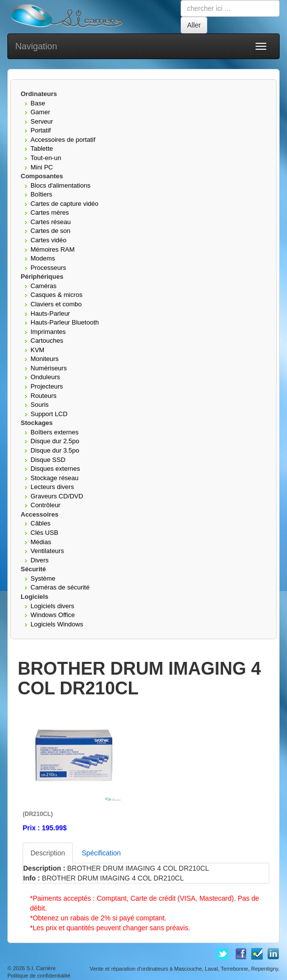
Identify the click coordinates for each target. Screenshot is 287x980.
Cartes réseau (51, 222)
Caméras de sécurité (60, 587)
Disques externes (55, 469)
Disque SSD (48, 460)
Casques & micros (56, 295)
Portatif (41, 130)
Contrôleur (46, 505)
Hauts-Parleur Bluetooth (65, 322)
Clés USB (44, 533)
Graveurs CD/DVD (57, 496)
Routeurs (44, 396)
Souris (40, 405)
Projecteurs (47, 386)
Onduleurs (45, 377)
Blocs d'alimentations (61, 185)
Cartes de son (50, 231)
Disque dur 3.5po (55, 450)
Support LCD (49, 414)
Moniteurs (45, 359)
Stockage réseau (55, 478)
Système (43, 578)
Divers (40, 560)
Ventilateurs (47, 551)
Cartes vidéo (48, 240)
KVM (37, 350)
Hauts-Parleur (50, 313)
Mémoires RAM (53, 249)
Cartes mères (50, 212)
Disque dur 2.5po (55, 441)
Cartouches (47, 341)
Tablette (42, 148)
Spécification (101, 853)
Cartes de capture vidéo (64, 204)
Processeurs (48, 268)
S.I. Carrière (41, 968)
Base (38, 103)
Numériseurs (49, 368)
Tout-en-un (46, 158)
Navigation (36, 46)
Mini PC (42, 167)
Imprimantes (48, 332)
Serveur (42, 121)
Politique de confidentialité (39, 976)
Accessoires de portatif (63, 140)
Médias (41, 542)
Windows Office (53, 615)
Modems (43, 258)
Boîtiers (41, 194)
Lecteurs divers (52, 487)
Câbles (40, 523)
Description (48, 853)
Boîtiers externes (55, 432)
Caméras (44, 286)
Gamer (40, 112)
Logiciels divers (52, 606)
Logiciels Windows (57, 624)
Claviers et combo (56, 304)
